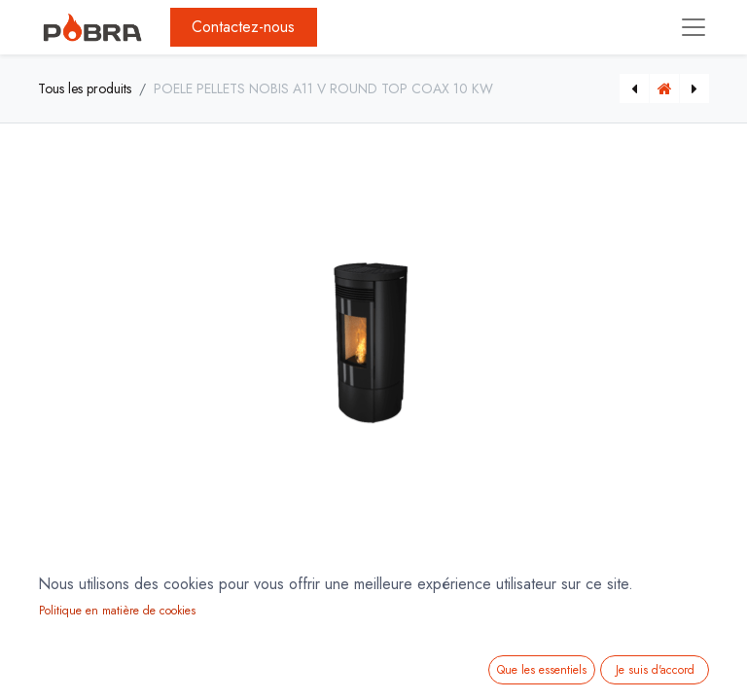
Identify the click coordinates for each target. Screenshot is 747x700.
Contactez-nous (243, 27)
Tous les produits (85, 88)
